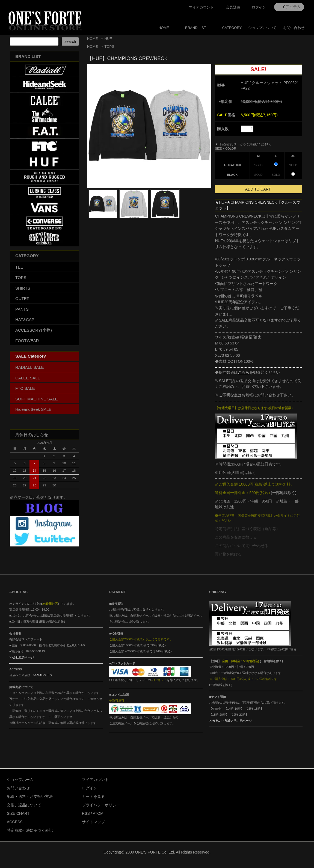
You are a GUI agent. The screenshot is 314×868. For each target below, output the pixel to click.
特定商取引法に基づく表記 (30, 830)
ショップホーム (20, 780)
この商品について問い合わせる (242, 546)
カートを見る (93, 796)
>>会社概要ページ (22, 657)
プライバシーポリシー (101, 805)
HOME (164, 28)
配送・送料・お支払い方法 (30, 796)
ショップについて (262, 28)
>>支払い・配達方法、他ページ (230, 721)
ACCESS (15, 822)
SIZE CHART (18, 813)
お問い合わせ (294, 28)
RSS (86, 813)
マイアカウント (201, 7)
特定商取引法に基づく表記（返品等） (247, 529)
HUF (108, 39)
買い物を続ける (228, 554)
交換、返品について (24, 805)
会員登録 (233, 7)
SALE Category (31, 356)
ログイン (259, 7)
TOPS (109, 47)
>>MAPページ (43, 675)
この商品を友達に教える (236, 537)
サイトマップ (93, 822)
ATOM (98, 813)
